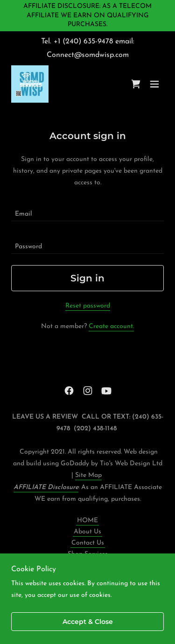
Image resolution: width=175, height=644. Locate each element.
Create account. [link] (111, 326)
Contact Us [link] (88, 543)
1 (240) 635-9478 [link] (85, 42)
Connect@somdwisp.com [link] (88, 55)
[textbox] (87, 210)
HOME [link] (87, 521)
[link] (30, 84)
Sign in (87, 278)
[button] (154, 84)
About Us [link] (87, 532)
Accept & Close (88, 622)
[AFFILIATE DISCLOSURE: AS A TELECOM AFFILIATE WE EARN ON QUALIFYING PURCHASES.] (87, 16)
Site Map (88, 475)
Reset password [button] (88, 306)
